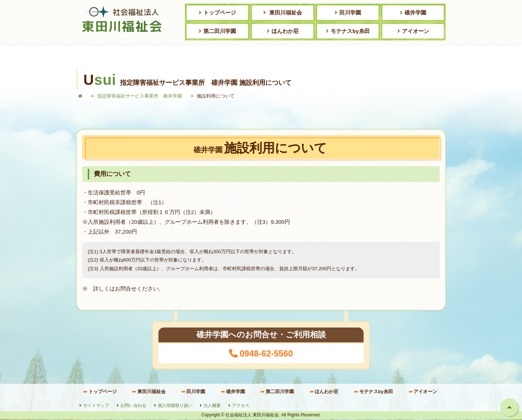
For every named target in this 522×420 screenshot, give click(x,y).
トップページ (220, 13)
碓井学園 (415, 13)
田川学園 (350, 13)
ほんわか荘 (285, 31)
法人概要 (212, 406)
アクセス (241, 406)
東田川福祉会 (285, 13)
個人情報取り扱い (175, 406)
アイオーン (416, 31)
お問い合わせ (134, 406)
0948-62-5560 (266, 354)
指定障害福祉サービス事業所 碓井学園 (140, 96)
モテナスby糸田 (350, 31)
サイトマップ (96, 406)
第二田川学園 (220, 31)
